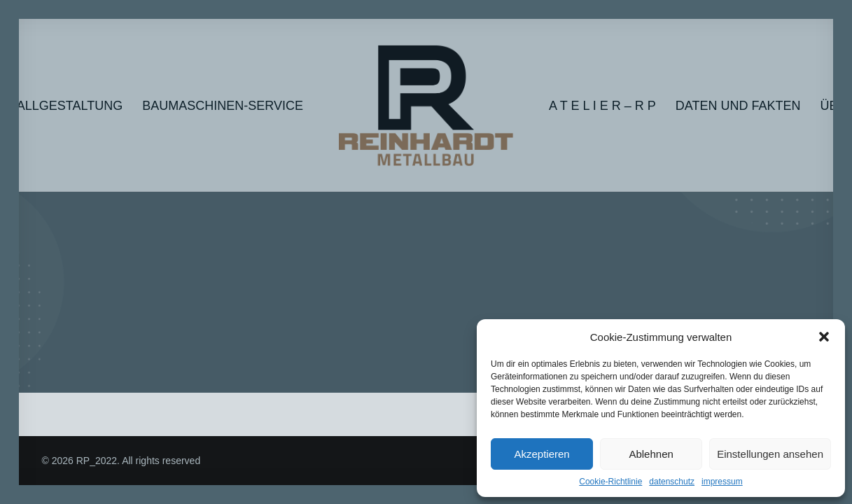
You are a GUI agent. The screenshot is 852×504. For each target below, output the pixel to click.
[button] (824, 337)
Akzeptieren (542, 454)
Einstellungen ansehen (770, 454)
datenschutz (672, 482)
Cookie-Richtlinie (610, 482)
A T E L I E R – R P (602, 106)
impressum (722, 482)
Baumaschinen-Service (223, 106)
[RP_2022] (426, 105)
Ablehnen (651, 454)
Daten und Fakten (738, 106)
